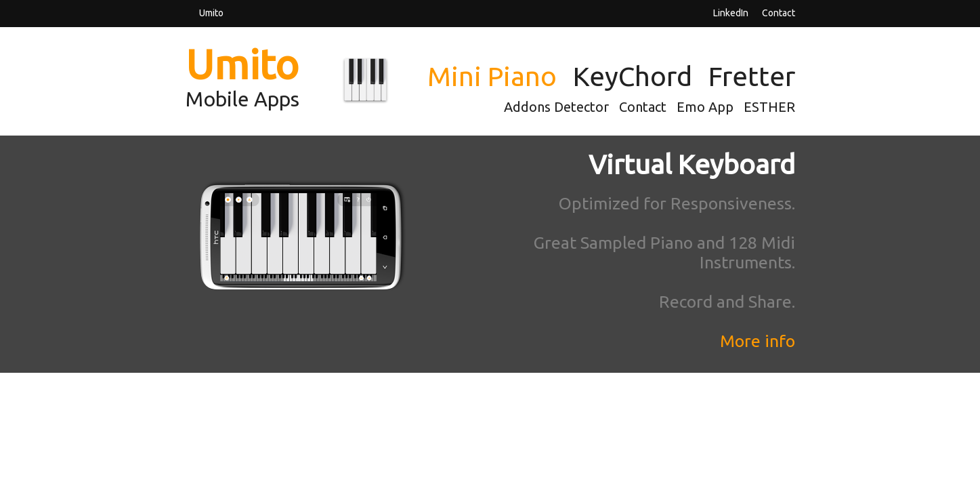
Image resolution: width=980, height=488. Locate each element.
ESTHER (769, 107)
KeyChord (633, 76)
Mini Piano (492, 76)
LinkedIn (731, 12)
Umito (211, 12)
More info (758, 341)
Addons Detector (556, 107)
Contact (779, 12)
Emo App (705, 107)
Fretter (752, 76)
